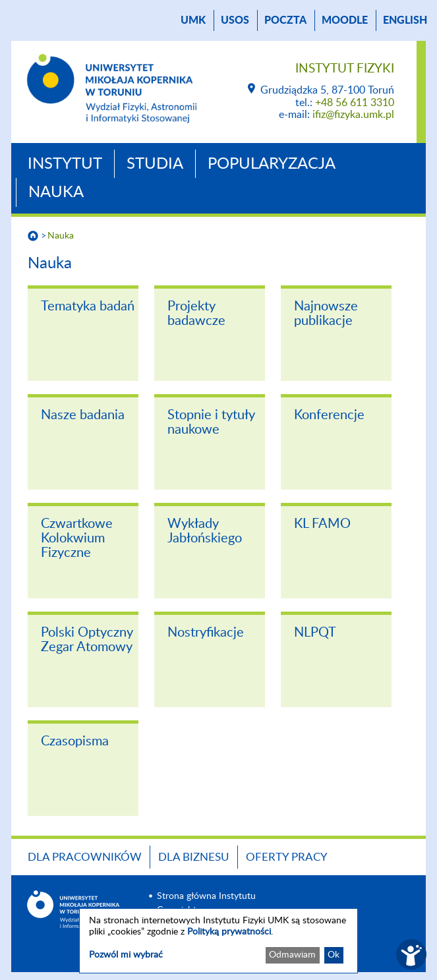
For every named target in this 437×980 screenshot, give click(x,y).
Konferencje (329, 415)
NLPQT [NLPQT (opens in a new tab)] (315, 633)
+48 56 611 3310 (355, 103)
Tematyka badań (88, 306)
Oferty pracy (287, 857)
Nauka (56, 192)
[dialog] (218, 941)
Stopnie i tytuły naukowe (211, 422)
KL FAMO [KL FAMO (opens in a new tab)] (322, 524)
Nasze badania (83, 415)
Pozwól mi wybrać (126, 955)
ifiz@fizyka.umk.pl (353, 115)
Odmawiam (292, 955)
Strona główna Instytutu (206, 896)
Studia (155, 164)
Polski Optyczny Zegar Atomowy (87, 640)
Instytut (65, 164)
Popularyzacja (272, 164)
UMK (193, 20)
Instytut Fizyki (345, 69)
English (405, 20)
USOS (235, 20)
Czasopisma (75, 741)
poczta (285, 20)
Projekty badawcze (196, 314)
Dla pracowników (85, 857)
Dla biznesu (194, 857)
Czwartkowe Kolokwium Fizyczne (77, 538)
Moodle (345, 20)
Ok (334, 955)
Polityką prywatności (229, 932)
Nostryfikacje (206, 633)
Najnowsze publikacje (326, 314)
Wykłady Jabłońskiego (205, 531)
